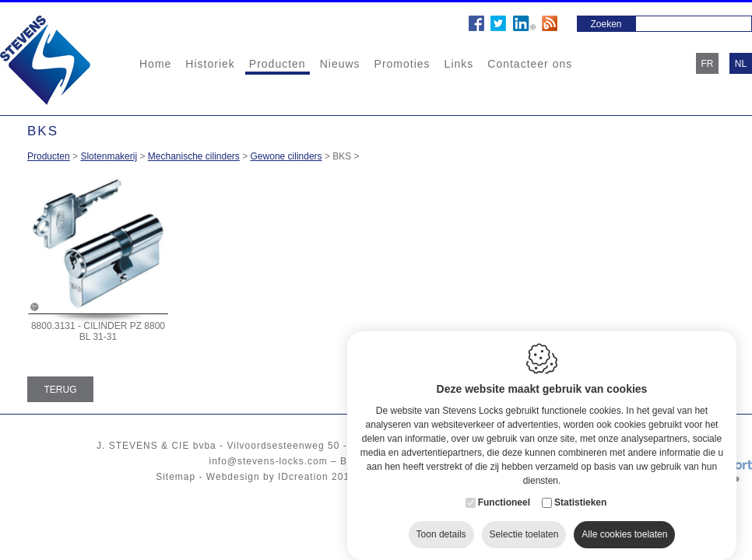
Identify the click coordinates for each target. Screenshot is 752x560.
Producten (278, 64)
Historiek (210, 64)
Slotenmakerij (109, 156)
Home (155, 64)
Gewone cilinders (286, 156)
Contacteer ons (530, 64)
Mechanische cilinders (194, 156)
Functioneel (504, 493)
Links (459, 64)
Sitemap (176, 477)
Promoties (402, 64)
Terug (61, 390)
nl (741, 64)
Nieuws (340, 64)
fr (708, 64)
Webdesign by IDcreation (267, 477)
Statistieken (580, 493)
